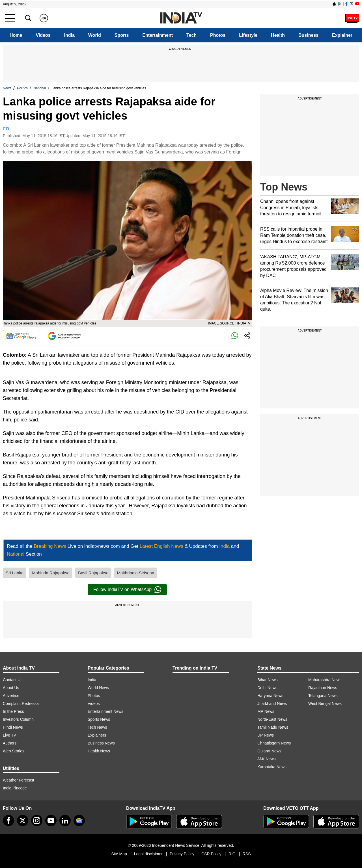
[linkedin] (65, 821)
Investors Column (18, 719)
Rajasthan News (323, 688)
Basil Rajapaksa (93, 573)
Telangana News (323, 696)
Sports (122, 35)
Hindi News (13, 727)
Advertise (11, 696)
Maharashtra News (325, 680)
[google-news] (79, 821)
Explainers (97, 735)
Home (16, 35)
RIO (232, 854)
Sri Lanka (15, 573)
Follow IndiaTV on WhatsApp (127, 590)
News (7, 88)
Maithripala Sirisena (136, 573)
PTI (6, 129)
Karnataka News (272, 767)
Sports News (99, 719)
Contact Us (13, 680)
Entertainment (158, 35)
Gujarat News (269, 751)
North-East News (272, 719)
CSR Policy (211, 854)
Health (278, 35)
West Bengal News (325, 704)
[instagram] (37, 821)
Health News (99, 751)
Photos (218, 35)
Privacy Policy (182, 854)
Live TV (9, 735)
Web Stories (14, 751)
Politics (22, 88)
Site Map (119, 854)
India (69, 35)
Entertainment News (105, 711)
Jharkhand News (272, 704)
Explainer (342, 35)
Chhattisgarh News (274, 743)
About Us (11, 688)
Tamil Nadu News (273, 727)
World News (98, 688)
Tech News (97, 727)
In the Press (13, 711)
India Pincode (15, 788)
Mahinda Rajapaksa (51, 573)
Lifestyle (248, 35)
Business (308, 35)
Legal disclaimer (148, 854)
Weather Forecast (19, 780)
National (40, 88)
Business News (101, 743)
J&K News (267, 759)
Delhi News (267, 688)
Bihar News (268, 680)
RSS (247, 854)
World (95, 35)
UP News (266, 735)
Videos (43, 35)
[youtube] (51, 821)
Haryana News (270, 696)
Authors (10, 743)
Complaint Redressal (21, 704)
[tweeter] (23, 821)
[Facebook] (8, 821)
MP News (266, 711)
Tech (191, 35)
